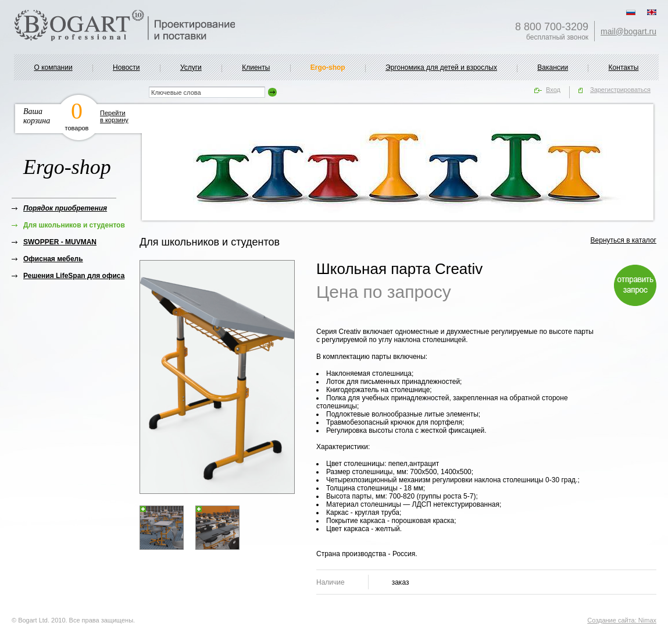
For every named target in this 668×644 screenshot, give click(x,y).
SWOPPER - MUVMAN (60, 242)
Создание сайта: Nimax (622, 620)
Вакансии (553, 67)
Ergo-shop (328, 67)
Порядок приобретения (65, 208)
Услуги (191, 67)
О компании (53, 67)
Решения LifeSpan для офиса (74, 276)
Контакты (624, 67)
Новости (126, 67)
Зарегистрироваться (620, 90)
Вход (553, 90)
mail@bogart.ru (628, 31)
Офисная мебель (53, 259)
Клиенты (256, 67)
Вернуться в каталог (624, 240)
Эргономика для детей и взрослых (441, 67)
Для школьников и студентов (74, 225)
